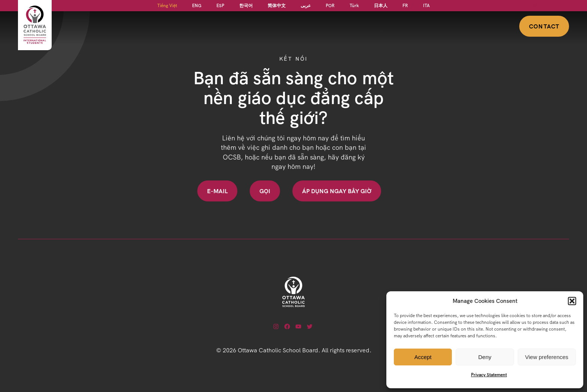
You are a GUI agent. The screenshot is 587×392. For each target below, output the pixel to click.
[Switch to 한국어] (246, 5)
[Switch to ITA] (426, 5)
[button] (572, 301)
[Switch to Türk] (354, 5)
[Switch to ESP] (220, 5)
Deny (485, 357)
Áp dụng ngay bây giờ (337, 191)
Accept (423, 357)
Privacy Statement (489, 375)
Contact (544, 26)
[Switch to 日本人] (381, 5)
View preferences (547, 357)
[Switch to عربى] (306, 5)
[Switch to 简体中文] (277, 5)
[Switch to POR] (330, 5)
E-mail (217, 191)
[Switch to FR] (405, 5)
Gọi (265, 191)
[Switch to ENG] (197, 5)
